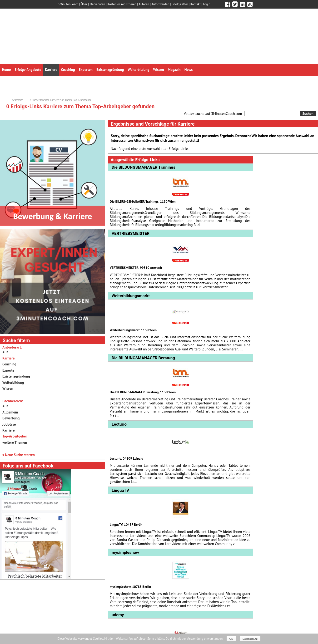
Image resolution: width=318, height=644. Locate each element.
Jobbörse (9, 424)
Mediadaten (97, 4)
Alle (5, 352)
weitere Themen (15, 442)
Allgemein (10, 412)
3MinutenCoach (68, 4)
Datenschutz (250, 639)
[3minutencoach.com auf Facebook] (228, 4)
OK (231, 639)
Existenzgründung (16, 376)
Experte (8, 370)
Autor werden (160, 4)
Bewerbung (11, 418)
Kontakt (196, 4)
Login (207, 4)
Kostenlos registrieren (122, 4)
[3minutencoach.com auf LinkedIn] (243, 4)
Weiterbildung (13, 382)
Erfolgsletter (180, 4)
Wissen (8, 388)
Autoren (144, 4)
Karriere (9, 430)
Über (84, 4)
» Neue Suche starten (19, 455)
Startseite (18, 100)
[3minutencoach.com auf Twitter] (235, 4)
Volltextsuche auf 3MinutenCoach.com (213, 114)
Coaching (9, 364)
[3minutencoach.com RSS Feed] (250, 4)
